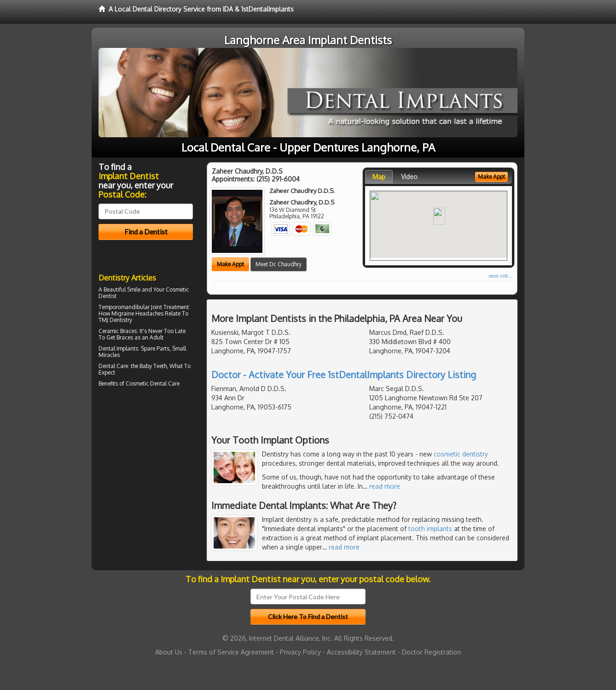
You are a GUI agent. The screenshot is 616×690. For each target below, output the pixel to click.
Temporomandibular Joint (130, 307)
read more (385, 486)
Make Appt (230, 264)
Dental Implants (118, 348)
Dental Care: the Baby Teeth (133, 366)
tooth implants (430, 529)
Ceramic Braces (118, 331)
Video (409, 177)
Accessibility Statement (361, 652)
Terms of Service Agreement (231, 652)
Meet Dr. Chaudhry (279, 264)
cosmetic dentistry (461, 454)
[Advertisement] (146, 470)
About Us (169, 652)
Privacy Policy (300, 652)
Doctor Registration (431, 652)
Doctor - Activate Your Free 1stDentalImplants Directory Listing (344, 374)
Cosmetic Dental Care (153, 383)
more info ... (500, 276)
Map (379, 177)
